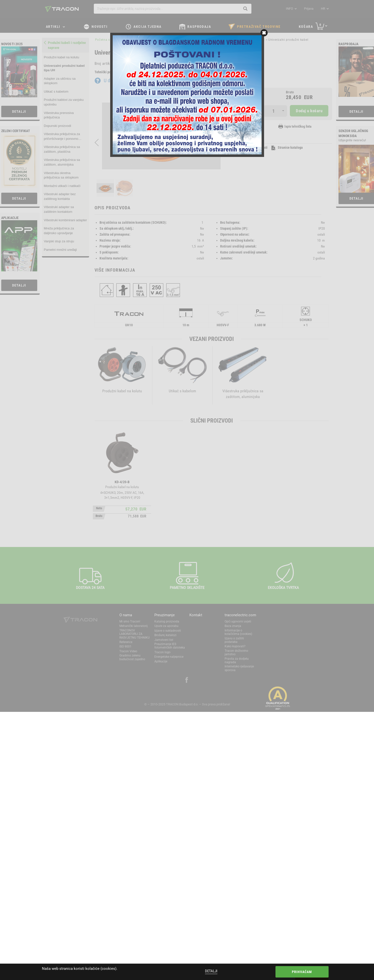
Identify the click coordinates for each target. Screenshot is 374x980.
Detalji (211, 971)
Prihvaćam (302, 972)
